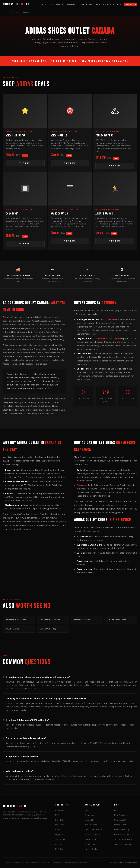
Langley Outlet (91, 849)
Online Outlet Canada (53, 620)
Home (5, 12)
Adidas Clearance (87, 620)
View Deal (25, 163)
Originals (72, 5)
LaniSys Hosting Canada (128, 863)
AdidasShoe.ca (16, 4)
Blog (120, 5)
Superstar (103, 339)
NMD (98, 5)
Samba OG (60, 839)
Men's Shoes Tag (121, 830)
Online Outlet (91, 839)
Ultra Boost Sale (121, 815)
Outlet (45, 5)
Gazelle (117, 339)
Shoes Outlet (90, 844)
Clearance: (82, 485)
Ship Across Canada (123, 839)
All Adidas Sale (19, 629)
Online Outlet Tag (53, 629)
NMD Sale (59, 849)
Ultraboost (86, 5)
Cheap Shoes (91, 820)
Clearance (58, 5)
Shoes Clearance (92, 835)
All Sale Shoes (91, 825)
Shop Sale (131, 5)
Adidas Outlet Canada (19, 620)
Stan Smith (109, 5)
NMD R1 (58, 844)
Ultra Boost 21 (120, 820)
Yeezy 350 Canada (123, 844)
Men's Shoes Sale (122, 835)
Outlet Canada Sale (121, 620)
